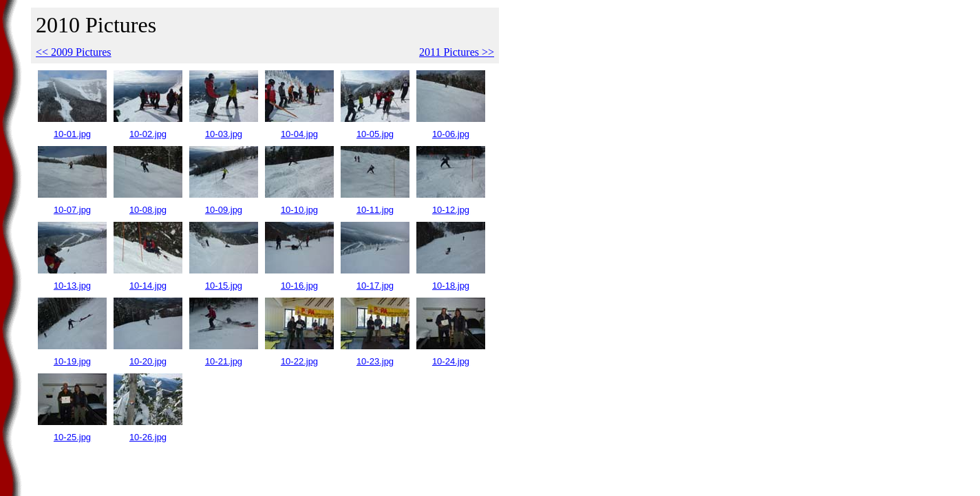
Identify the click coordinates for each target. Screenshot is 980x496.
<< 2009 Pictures (74, 52)
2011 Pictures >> (457, 52)
